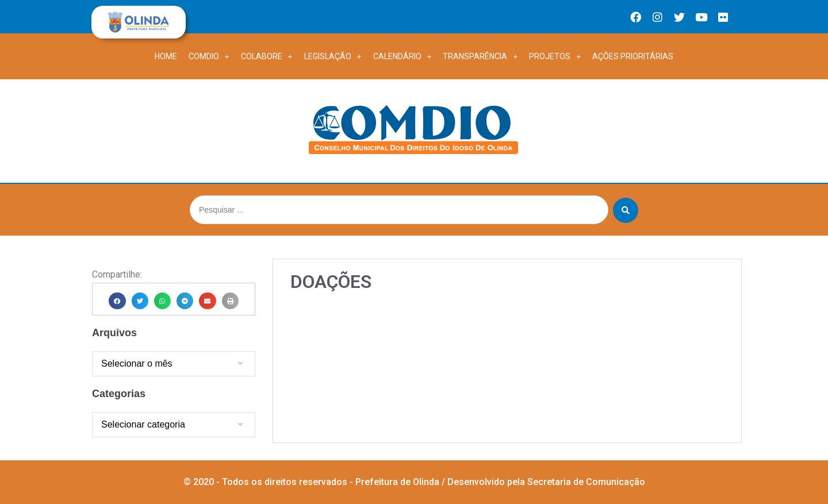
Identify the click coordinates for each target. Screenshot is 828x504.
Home (166, 56)
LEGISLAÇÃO (333, 56)
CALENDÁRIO (402, 56)
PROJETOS (555, 56)
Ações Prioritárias (633, 56)
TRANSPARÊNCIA (480, 56)
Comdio (209, 56)
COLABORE (267, 56)
